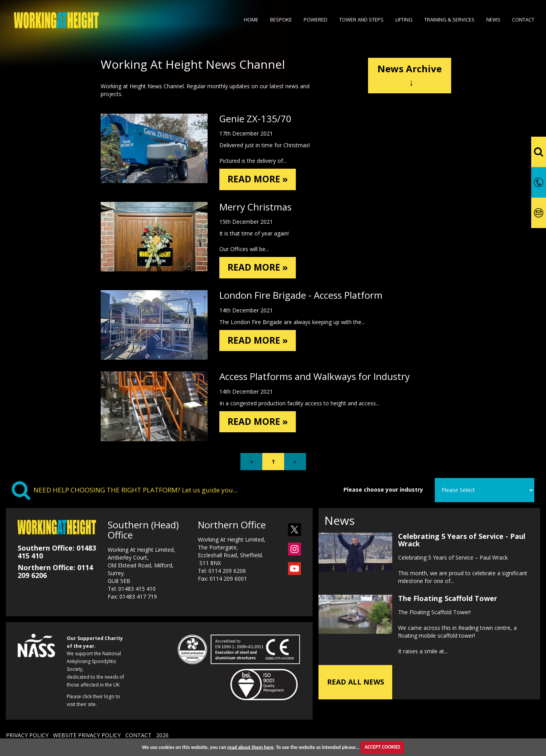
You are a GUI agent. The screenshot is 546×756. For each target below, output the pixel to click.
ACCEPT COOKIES (382, 747)
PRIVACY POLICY (27, 736)
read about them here (251, 747)
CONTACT (138, 736)
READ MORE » (259, 179)
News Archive (410, 75)
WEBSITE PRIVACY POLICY (87, 736)
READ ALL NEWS (356, 683)
